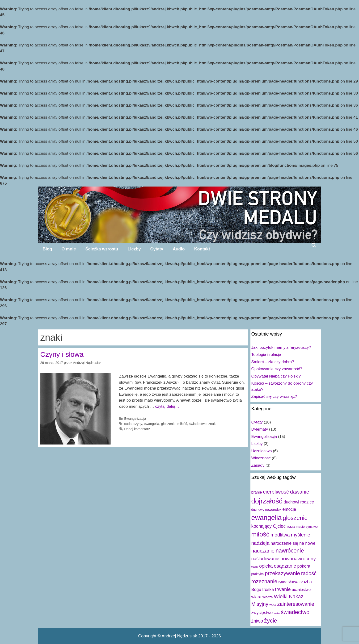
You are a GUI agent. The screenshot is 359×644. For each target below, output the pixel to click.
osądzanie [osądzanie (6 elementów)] (285, 566)
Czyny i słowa (62, 354)
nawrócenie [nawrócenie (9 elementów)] (290, 551)
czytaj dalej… (167, 406)
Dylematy (260, 429)
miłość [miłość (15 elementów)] (260, 534)
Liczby (134, 249)
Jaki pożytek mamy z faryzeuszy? (281, 347)
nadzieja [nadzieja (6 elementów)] (260, 543)
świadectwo (198, 424)
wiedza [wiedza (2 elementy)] (268, 597)
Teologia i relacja (266, 355)
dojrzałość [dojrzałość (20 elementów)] (267, 501)
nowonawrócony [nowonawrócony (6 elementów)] (298, 559)
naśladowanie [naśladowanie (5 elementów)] (265, 559)
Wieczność (261, 458)
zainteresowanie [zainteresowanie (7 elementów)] (296, 604)
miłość (182, 424)
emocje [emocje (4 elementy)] (289, 509)
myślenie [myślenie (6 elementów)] (301, 535)
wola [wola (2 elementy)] (273, 605)
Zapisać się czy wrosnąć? (274, 397)
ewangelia (151, 424)
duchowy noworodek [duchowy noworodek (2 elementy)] (266, 510)
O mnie (69, 249)
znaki (212, 424)
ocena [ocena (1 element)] (255, 567)
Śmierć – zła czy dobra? (273, 362)
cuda (128, 424)
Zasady (258, 465)
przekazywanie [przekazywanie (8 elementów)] (282, 573)
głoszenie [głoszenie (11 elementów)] (295, 518)
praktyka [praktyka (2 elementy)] (258, 574)
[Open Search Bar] (314, 245)
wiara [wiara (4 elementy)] (256, 597)
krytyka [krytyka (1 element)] (291, 527)
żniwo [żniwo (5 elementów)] (257, 621)
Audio (179, 249)
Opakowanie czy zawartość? (277, 369)
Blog (47, 249)
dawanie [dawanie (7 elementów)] (300, 492)
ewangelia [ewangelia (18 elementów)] (267, 518)
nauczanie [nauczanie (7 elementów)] (263, 551)
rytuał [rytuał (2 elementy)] (283, 582)
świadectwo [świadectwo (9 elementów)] (295, 612)
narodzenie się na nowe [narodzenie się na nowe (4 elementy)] (293, 543)
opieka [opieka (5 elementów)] (266, 566)
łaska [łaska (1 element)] (277, 613)
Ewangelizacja (135, 419)
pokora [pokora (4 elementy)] (304, 566)
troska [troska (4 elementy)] (268, 590)
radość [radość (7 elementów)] (309, 573)
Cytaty (157, 249)
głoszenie (168, 424)
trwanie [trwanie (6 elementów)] (283, 589)
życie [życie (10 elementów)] (271, 621)
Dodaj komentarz (137, 429)
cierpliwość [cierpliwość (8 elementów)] (276, 492)
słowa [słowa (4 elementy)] (293, 582)
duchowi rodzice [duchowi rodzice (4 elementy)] (299, 502)
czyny (138, 424)
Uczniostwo (262, 451)
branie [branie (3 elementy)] (257, 492)
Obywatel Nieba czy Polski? (276, 376)
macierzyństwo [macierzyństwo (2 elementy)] (307, 527)
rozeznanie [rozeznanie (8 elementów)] (264, 581)
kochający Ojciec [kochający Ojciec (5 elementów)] (269, 526)
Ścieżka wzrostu (102, 249)
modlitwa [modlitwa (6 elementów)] (280, 535)
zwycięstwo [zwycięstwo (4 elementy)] (262, 613)
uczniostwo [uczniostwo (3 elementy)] (301, 590)
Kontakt (202, 249)
